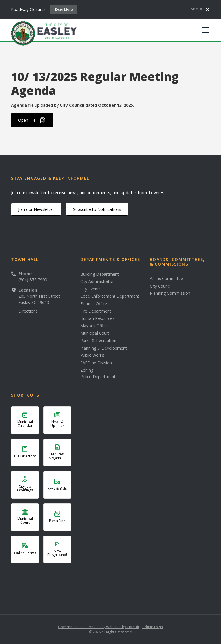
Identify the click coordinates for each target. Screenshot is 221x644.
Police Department (98, 377)
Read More (64, 9)
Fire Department (96, 311)
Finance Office (94, 304)
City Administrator (97, 281)
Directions (28, 311)
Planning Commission (170, 293)
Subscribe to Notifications (97, 209)
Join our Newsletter (36, 209)
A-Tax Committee (166, 279)
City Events (91, 289)
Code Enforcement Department (110, 296)
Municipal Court (95, 333)
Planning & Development (104, 348)
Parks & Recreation (98, 341)
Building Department (100, 274)
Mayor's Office (94, 326)
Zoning (87, 370)
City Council (161, 286)
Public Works (92, 355)
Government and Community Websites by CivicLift (99, 627)
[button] (204, 30)
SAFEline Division (96, 363)
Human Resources (97, 318)
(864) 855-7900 (33, 280)
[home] (44, 33)
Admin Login (153, 627)
